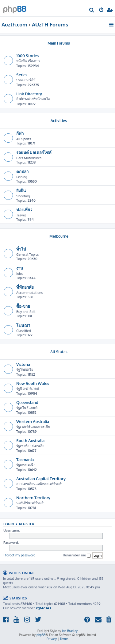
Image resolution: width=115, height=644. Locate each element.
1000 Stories (27, 55)
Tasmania (25, 459)
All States (59, 352)
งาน (20, 268)
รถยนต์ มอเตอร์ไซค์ (34, 152)
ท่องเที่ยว (24, 209)
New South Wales (33, 383)
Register (27, 524)
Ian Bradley (70, 631)
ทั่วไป (21, 249)
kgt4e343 (43, 608)
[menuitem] (92, 10)
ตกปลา (22, 171)
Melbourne (59, 236)
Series (22, 75)
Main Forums (59, 43)
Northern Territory (33, 498)
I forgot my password (19, 555)
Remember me (77, 555)
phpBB (41, 635)
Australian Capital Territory (41, 478)
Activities (59, 121)
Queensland (27, 402)
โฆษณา (23, 325)
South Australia (30, 440)
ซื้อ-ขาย (23, 306)
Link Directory (29, 94)
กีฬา (20, 133)
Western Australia (33, 421)
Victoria (23, 364)
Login (9, 524)
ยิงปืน (21, 190)
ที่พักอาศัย (25, 287)
